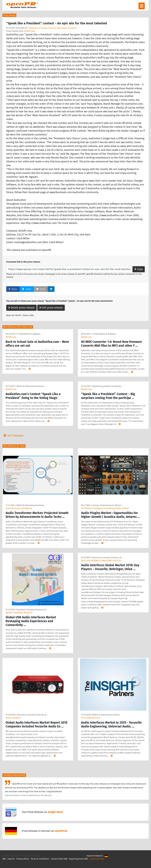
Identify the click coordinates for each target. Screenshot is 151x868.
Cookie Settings (97, 859)
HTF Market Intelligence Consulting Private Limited (105, 508)
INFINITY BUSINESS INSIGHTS (19, 613)
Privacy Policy (23, 859)
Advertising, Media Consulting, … (108, 386)
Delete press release (21, 308)
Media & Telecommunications (31, 386)
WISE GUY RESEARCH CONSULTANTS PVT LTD (101, 561)
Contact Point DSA (59, 859)
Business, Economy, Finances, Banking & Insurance (53, 28)
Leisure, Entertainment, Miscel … (108, 505)
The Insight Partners (91, 718)
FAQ (4, 859)
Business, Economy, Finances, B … (32, 610)
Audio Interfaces (13, 718)
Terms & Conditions (40, 859)
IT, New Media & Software (29, 334)
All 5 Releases (13, 436)
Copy (139, 269)
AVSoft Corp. (30, 31)
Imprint (11, 859)
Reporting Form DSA (78, 859)
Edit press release (51, 308)
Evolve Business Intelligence (19, 508)
